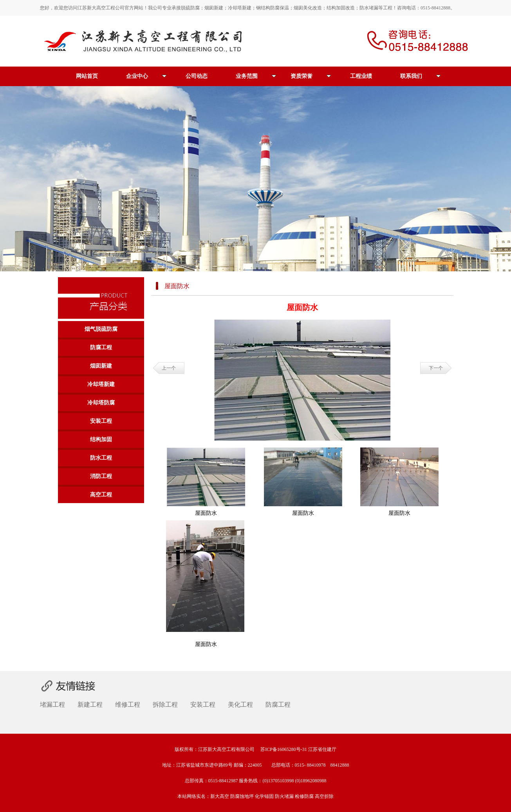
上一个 (169, 368)
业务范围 (256, 76)
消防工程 (101, 476)
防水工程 (101, 458)
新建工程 (90, 705)
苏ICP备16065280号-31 (284, 749)
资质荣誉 (311, 76)
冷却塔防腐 (101, 403)
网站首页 (87, 76)
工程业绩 (361, 76)
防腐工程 (101, 347)
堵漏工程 (52, 705)
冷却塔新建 (101, 384)
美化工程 (240, 705)
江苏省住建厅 (322, 749)
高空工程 (101, 495)
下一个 (436, 368)
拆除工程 (165, 705)
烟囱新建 (101, 366)
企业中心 (146, 76)
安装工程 (101, 421)
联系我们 (420, 76)
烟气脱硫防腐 (101, 329)
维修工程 (128, 705)
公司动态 (197, 76)
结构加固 (101, 439)
